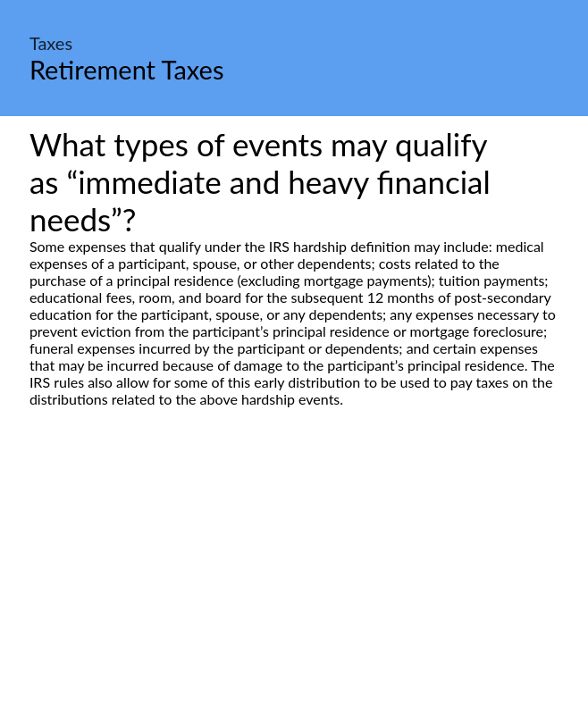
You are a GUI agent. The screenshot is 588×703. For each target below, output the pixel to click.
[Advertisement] (294, 575)
